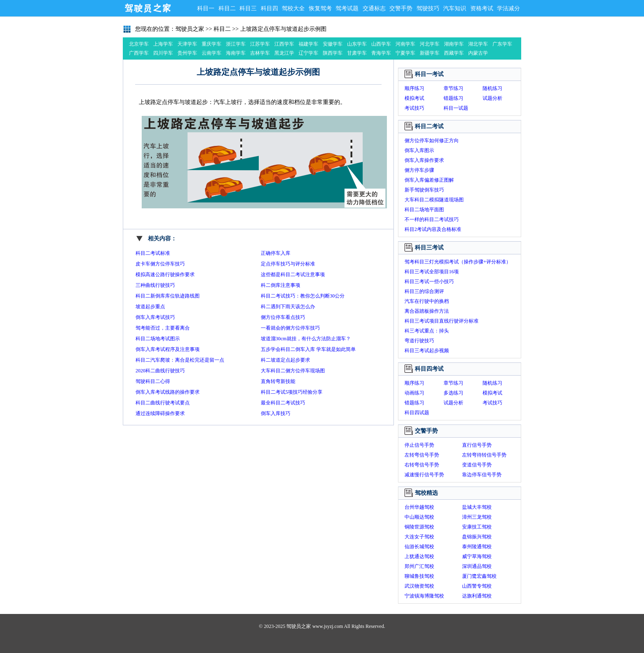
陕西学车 (333, 53)
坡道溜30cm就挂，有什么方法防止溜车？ (306, 339)
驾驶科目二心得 (153, 381)
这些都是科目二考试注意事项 (293, 275)
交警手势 (401, 8)
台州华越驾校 (419, 507)
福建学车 (308, 44)
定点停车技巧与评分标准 (288, 264)
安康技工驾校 (477, 527)
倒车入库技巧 (276, 413)
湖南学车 (454, 44)
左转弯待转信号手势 (484, 455)
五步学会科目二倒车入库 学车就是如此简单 (308, 349)
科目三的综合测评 (424, 291)
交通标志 (374, 8)
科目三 (248, 8)
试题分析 (492, 98)
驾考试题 (347, 8)
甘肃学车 (357, 53)
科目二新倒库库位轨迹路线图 (168, 296)
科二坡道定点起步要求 (285, 360)
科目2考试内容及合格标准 (433, 229)
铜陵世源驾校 (419, 527)
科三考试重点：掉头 (427, 331)
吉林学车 (260, 53)
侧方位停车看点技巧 (283, 317)
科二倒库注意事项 (281, 285)
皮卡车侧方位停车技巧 (160, 264)
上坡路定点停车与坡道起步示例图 (283, 29)
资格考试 (482, 8)
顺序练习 (414, 88)
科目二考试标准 (153, 253)
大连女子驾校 (419, 537)
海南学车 (236, 53)
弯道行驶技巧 (419, 341)
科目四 (269, 8)
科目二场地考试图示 (158, 339)
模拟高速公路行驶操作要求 (165, 275)
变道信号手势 (477, 465)
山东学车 (357, 44)
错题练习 (453, 98)
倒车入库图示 (419, 150)
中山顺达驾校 (419, 517)
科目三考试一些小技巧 (429, 282)
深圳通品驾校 (477, 566)
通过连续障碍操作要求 (160, 413)
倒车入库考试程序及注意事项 (168, 349)
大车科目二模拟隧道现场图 (434, 200)
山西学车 (381, 44)
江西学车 (284, 44)
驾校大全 (293, 8)
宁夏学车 (405, 53)
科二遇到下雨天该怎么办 (288, 307)
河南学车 (405, 44)
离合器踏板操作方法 (427, 311)
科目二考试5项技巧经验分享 (292, 392)
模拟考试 (414, 98)
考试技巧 (414, 108)
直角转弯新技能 (278, 381)
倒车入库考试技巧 (155, 317)
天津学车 (187, 44)
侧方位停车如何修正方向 (432, 141)
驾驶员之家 (147, 8)
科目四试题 (417, 413)
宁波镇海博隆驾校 (424, 596)
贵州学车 (187, 53)
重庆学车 (212, 44)
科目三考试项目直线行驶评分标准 (442, 321)
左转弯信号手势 (422, 455)
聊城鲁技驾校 (419, 576)
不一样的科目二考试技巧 (432, 219)
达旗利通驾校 (477, 596)
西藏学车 (454, 53)
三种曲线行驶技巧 (155, 285)
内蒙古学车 (478, 54)
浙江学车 (236, 44)
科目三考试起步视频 (427, 351)
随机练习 (492, 88)
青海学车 (381, 53)
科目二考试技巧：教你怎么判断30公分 (303, 296)
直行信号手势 (477, 445)
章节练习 (453, 88)
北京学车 (139, 44)
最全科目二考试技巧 (283, 403)
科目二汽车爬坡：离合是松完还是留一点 (180, 360)
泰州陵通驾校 (477, 547)
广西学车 (139, 53)
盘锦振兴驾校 (477, 537)
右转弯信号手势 (422, 465)
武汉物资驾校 (419, 586)
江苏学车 (260, 44)
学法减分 (508, 8)
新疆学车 (430, 53)
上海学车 (163, 44)
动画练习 (414, 393)
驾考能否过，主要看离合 (163, 328)
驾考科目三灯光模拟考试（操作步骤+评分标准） (458, 262)
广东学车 (502, 44)
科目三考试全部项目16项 (432, 272)
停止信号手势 (419, 445)
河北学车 (430, 44)
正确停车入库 (276, 253)
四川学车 (163, 53)
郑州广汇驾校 (419, 566)
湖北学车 (478, 44)
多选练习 (453, 393)
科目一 (206, 8)
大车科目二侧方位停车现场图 (293, 371)
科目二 (227, 8)
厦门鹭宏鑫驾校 (479, 576)
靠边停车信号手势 (482, 475)
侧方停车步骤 (419, 170)
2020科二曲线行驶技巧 (160, 371)
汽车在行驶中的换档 (427, 301)
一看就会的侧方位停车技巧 (290, 328)
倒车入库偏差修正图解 (429, 180)
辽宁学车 (308, 53)
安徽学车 (333, 44)
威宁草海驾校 (477, 556)
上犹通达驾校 (419, 556)
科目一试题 (456, 108)
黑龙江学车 (284, 54)
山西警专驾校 (477, 586)
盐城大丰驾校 (477, 507)
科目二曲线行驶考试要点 (163, 403)
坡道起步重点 (150, 307)
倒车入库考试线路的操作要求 (168, 392)
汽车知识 (455, 8)
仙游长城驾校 (419, 547)
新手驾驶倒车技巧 (424, 190)
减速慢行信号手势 (424, 475)
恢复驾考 (320, 8)
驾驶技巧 (428, 8)
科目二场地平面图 (424, 210)
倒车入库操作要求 (424, 160)
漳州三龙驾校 (477, 517)
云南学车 (212, 53)
